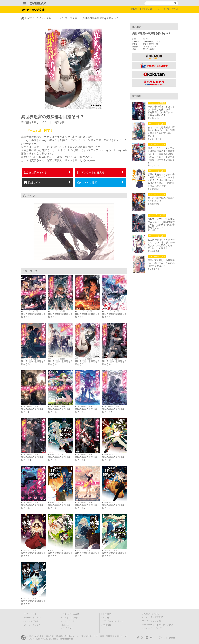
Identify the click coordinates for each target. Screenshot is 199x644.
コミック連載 (87, 182)
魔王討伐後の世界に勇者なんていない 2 (161, 199)
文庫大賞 (148, 9)
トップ (28, 18)
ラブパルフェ (69, 628)
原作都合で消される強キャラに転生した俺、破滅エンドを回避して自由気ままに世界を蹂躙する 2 (161, 111)
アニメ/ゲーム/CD (71, 614)
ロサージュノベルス (33, 618)
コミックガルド (31, 621)
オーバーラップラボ (168, 9)
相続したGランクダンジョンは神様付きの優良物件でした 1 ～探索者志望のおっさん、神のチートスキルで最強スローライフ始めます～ (161, 155)
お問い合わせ (169, 638)
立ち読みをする (36, 172)
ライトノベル (43, 18)
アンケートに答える (91, 172)
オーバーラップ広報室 (152, 617)
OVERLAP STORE (150, 614)
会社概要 (107, 614)
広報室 (134, 9)
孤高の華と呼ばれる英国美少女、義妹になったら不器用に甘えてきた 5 (161, 263)
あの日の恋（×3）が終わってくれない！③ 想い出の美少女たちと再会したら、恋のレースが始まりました (161, 244)
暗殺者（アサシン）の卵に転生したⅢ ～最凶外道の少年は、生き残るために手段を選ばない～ (161, 223)
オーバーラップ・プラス (153, 628)
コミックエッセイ (71, 618)
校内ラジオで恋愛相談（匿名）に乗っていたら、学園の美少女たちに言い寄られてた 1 (161, 132)
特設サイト (32, 182)
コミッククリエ (70, 621)
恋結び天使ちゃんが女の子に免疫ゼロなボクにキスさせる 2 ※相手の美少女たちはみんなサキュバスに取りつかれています (161, 180)
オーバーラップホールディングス (158, 625)
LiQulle (66, 625)
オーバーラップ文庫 (66, 18)
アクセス (107, 618)
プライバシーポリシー (113, 621)
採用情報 (107, 625)
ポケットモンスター (33, 625)
